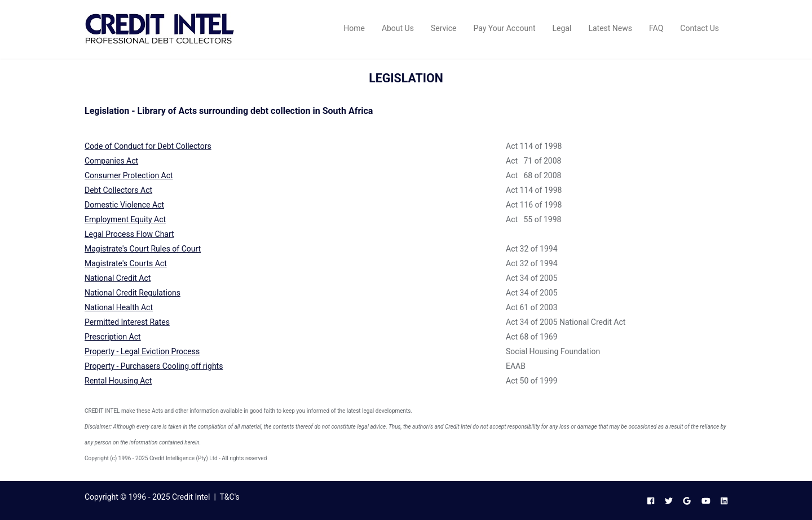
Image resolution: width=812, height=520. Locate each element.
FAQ (656, 28)
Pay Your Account (504, 28)
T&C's (230, 497)
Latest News (610, 28)
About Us (398, 28)
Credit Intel (191, 497)
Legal (562, 28)
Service (444, 28)
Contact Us (700, 28)
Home (354, 28)
